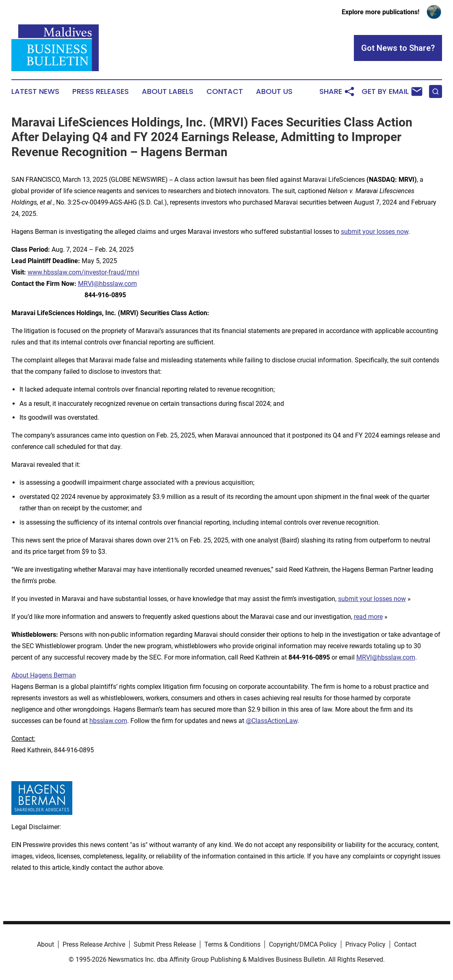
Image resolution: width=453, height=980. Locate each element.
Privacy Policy (365, 944)
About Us (274, 91)
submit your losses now (375, 232)
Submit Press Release (165, 944)
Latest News (35, 91)
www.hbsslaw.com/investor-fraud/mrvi (83, 272)
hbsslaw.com (108, 721)
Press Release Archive (94, 944)
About (46, 944)
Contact (225, 91)
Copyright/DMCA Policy (303, 944)
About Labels (168, 91)
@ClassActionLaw (272, 721)
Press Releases (101, 91)
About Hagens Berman (44, 675)
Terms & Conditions (232, 944)
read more (368, 617)
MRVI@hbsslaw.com (107, 284)
